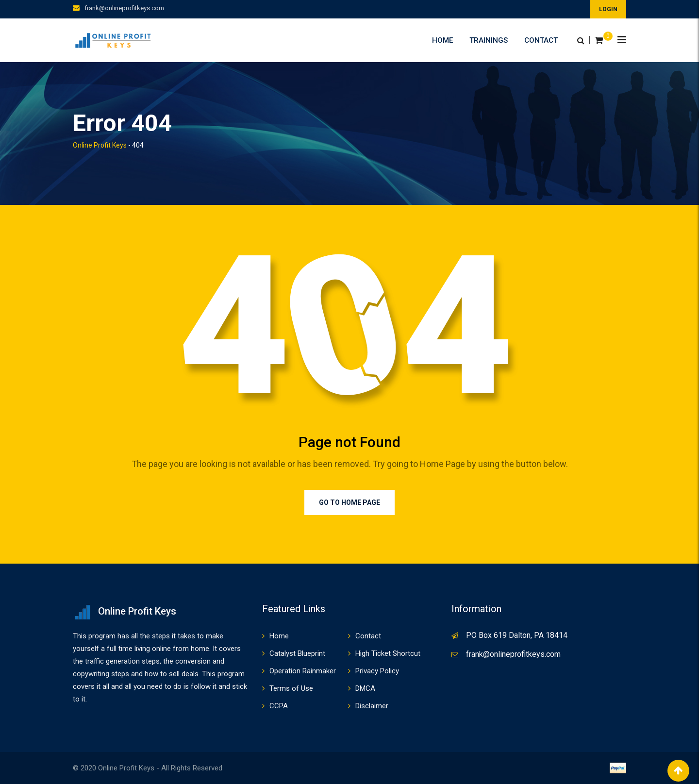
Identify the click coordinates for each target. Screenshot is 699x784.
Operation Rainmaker (303, 671)
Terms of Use (291, 688)
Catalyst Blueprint (297, 653)
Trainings (489, 40)
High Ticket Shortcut (388, 653)
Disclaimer (372, 706)
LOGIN (608, 9)
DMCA (365, 688)
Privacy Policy (377, 671)
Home (442, 40)
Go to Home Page (349, 502)
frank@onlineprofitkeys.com (124, 8)
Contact (541, 40)
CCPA (279, 706)
